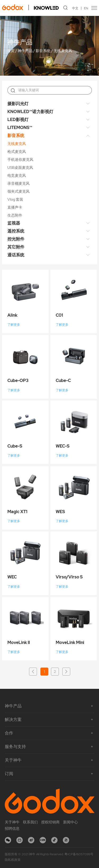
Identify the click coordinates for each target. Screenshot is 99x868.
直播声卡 (15, 207)
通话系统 (16, 255)
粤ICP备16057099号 (79, 854)
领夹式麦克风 (18, 191)
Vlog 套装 (15, 199)
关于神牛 (12, 822)
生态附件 (15, 215)
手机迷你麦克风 (20, 160)
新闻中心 (70, 822)
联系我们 (30, 822)
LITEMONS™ (20, 128)
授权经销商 (50, 822)
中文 (75, 8)
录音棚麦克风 (18, 183)
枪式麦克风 (17, 152)
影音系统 (43, 51)
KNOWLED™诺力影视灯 (30, 112)
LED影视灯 (18, 120)
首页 (11, 51)
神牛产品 (25, 51)
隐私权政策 (13, 860)
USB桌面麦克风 (20, 167)
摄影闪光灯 (18, 104)
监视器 (14, 223)
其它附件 (16, 247)
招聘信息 (12, 828)
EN (86, 8)
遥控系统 (16, 231)
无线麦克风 (63, 51)
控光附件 (16, 239)
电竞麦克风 (17, 175)
